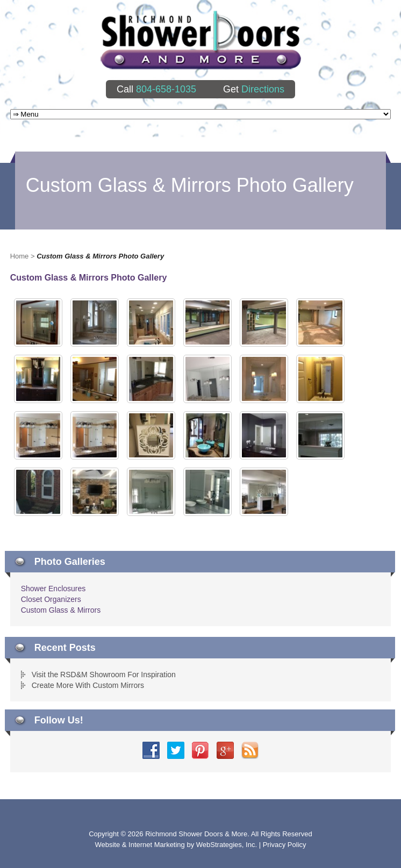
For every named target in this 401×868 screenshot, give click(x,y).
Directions (263, 89)
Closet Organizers (51, 599)
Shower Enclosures (53, 589)
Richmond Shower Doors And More (201, 40)
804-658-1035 (166, 89)
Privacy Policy (285, 845)
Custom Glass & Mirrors (61, 610)
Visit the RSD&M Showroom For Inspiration (104, 675)
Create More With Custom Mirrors (88, 685)
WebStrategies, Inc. (228, 845)
